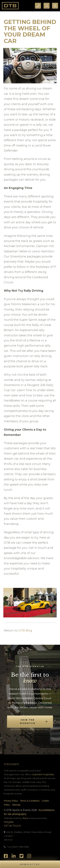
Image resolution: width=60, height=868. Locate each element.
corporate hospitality (43, 774)
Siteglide (9, 822)
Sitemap (16, 805)
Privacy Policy (11, 801)
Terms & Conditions (30, 801)
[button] (30, 864)
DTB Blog (25, 631)
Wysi (25, 818)
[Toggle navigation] (55, 6)
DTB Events (11, 764)
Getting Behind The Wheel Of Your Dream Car (30, 31)
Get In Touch (12, 826)
